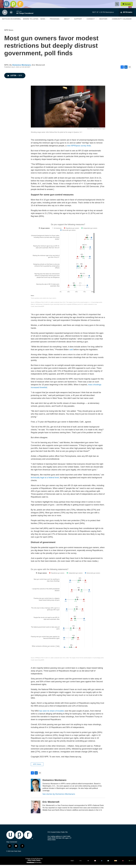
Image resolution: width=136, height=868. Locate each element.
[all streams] (126, 15)
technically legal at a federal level (45, 481)
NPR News (9, 33)
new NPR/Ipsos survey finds (79, 149)
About (67, 22)
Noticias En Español (12, 22)
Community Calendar (122, 22)
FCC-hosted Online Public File (58, 835)
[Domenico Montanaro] (36, 788)
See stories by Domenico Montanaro (59, 797)
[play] (5, 15)
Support (78, 22)
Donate (128, 6)
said (71, 353)
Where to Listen (31, 22)
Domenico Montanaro (22, 68)
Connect (91, 22)
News (43, 22)
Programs (55, 22)
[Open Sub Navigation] (47, 22)
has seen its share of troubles (52, 714)
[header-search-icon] (118, 6)
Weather (103, 22)
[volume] (11, 15)
